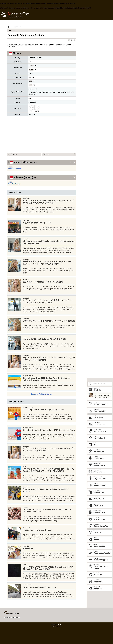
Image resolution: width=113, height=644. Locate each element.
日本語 (73, 40)
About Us (7, 634)
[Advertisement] (41, 432)
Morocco (14, 154)
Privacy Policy (16, 634)
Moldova (46, 154)
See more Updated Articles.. (41, 394)
